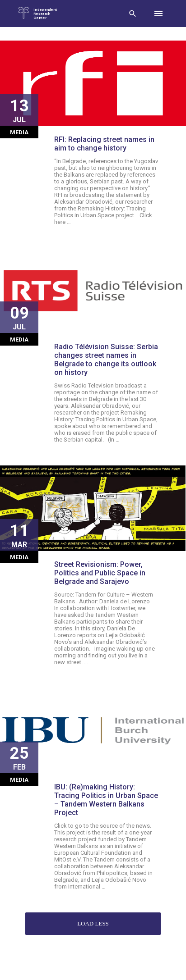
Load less (93, 923)
